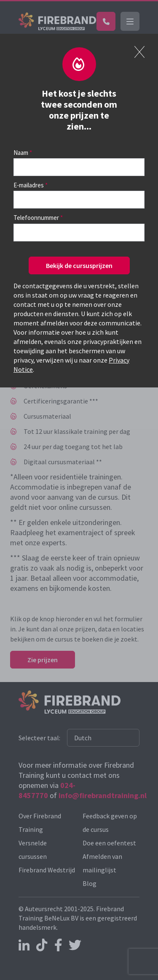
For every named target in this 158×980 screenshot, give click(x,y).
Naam (21, 153)
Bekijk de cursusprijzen (79, 265)
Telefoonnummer (36, 218)
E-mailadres (29, 185)
